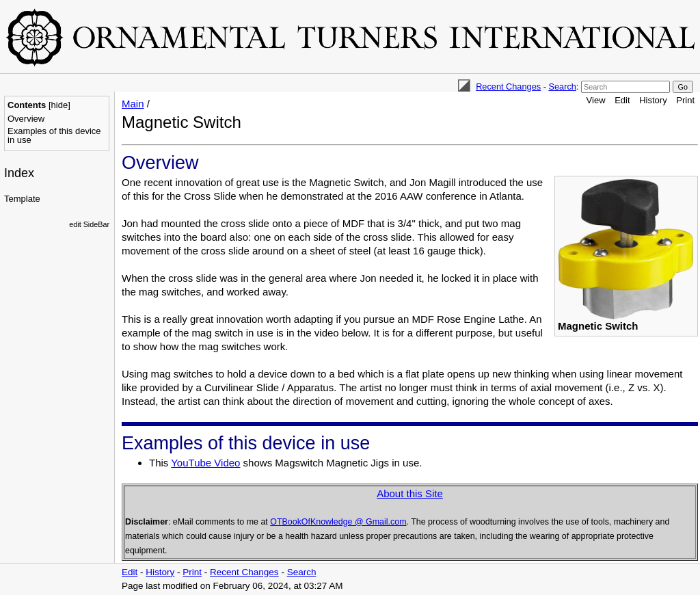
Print (685, 100)
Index (19, 173)
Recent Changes (508, 87)
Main (133, 104)
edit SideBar (89, 224)
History (653, 100)
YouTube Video (205, 463)
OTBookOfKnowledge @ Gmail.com (338, 522)
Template (22, 199)
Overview (26, 119)
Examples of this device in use (54, 135)
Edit (622, 100)
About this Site (410, 493)
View (596, 100)
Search (562, 87)
